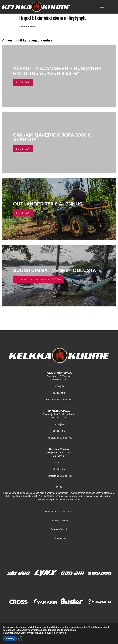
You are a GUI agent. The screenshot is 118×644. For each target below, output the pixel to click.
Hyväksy (10, 639)
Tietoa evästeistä (59, 529)
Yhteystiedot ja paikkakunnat (59, 512)
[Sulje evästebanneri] (21, 639)
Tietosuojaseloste (59, 521)
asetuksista (70, 630)
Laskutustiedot (59, 538)
